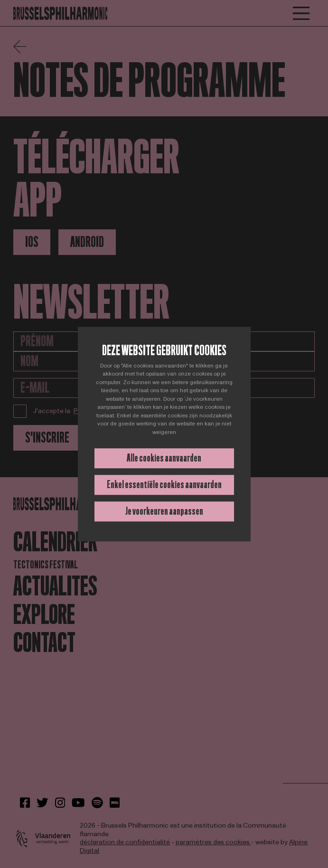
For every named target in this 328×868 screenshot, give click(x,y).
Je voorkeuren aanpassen (164, 511)
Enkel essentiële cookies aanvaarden (164, 485)
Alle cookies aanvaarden (164, 458)
